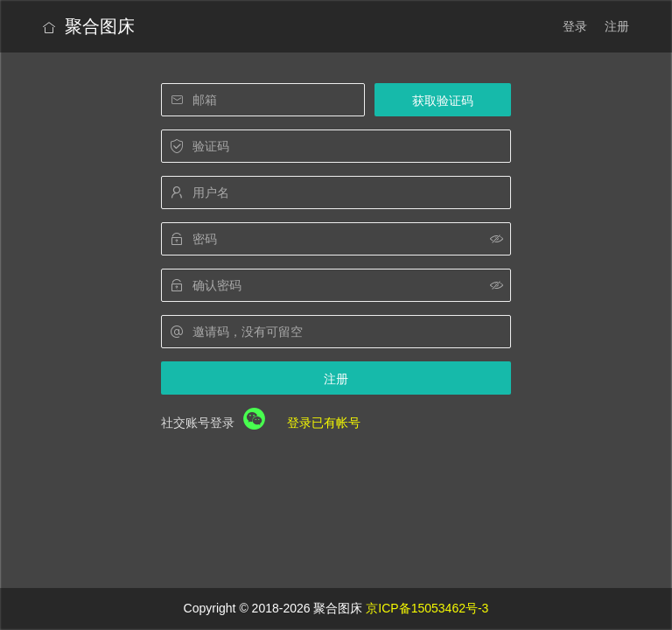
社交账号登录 (198, 423)
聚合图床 (89, 26)
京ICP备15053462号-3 (427, 608)
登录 (575, 26)
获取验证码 (443, 101)
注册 (617, 26)
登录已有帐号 (324, 423)
